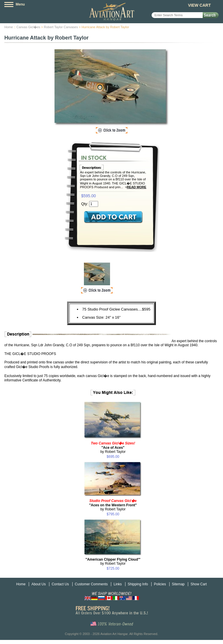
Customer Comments (91, 584)
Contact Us (60, 584)
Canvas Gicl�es (28, 27)
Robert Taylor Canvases (61, 27)
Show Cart (199, 584)
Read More (137, 187)
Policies (160, 584)
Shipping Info (138, 584)
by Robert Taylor (113, 447)
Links (118, 584)
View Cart (199, 5)
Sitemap (178, 584)
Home (9, 27)
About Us (38, 584)
